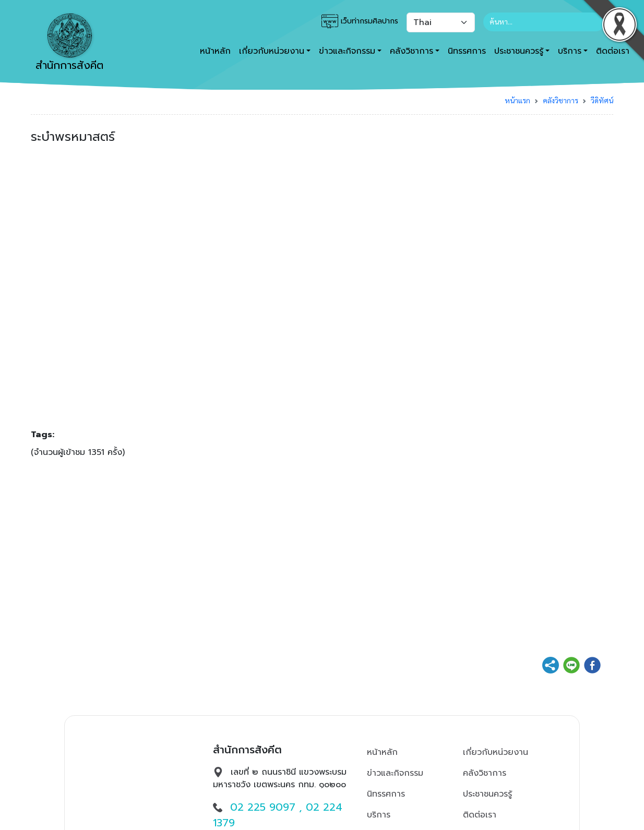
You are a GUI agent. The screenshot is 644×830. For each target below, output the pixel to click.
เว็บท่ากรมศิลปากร (360, 21)
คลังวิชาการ (560, 100)
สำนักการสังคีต (69, 43)
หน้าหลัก (215, 51)
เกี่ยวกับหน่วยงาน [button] (272, 51)
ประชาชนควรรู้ (487, 794)
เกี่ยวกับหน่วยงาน (496, 752)
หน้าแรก (517, 100)
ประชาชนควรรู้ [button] (519, 51)
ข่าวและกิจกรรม (395, 773)
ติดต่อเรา (480, 815)
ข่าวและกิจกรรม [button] (347, 51)
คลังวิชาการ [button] (412, 51)
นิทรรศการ (467, 51)
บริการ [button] (570, 51)
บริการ (379, 815)
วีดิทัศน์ (602, 100)
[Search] (544, 22)
